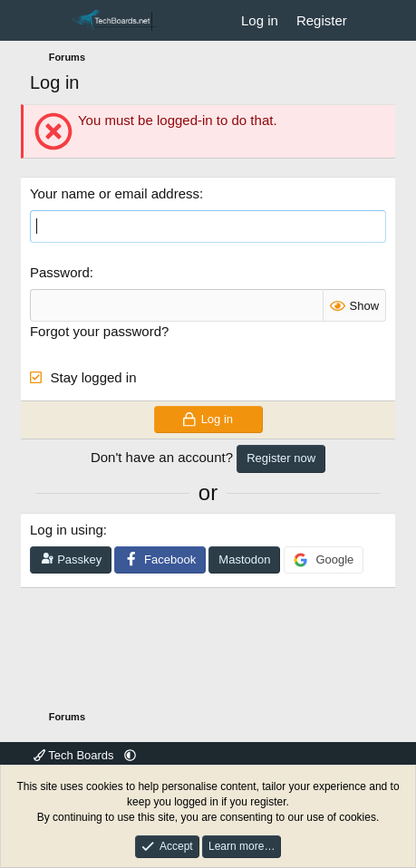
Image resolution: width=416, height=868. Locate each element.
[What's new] (374, 20)
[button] (130, 755)
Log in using (67, 530)
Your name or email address (115, 193)
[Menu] (46, 21)
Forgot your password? (99, 331)
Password (60, 272)
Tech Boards (75, 755)
